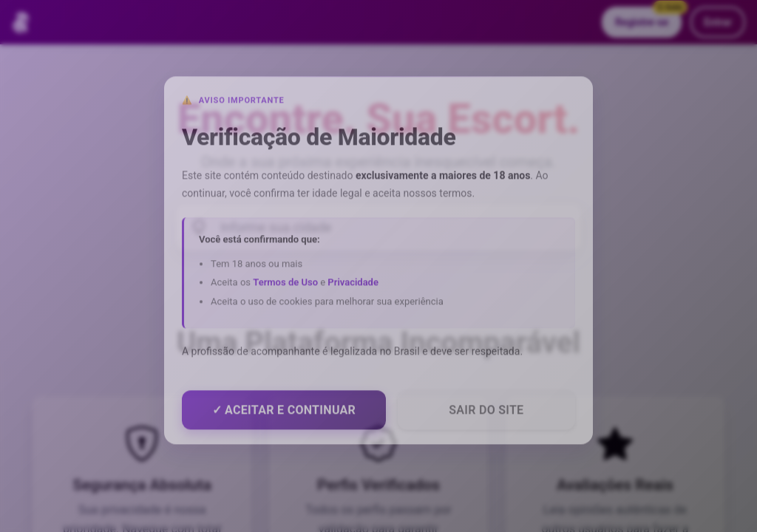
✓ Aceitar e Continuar (284, 416)
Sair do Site (486, 416)
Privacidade (353, 288)
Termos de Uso (285, 288)
